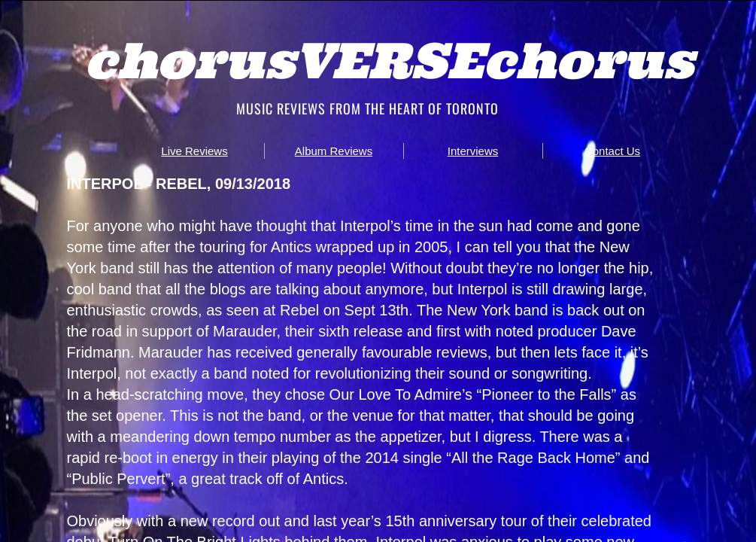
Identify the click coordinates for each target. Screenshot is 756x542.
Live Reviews (194, 151)
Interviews (473, 151)
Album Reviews (334, 151)
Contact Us (612, 151)
